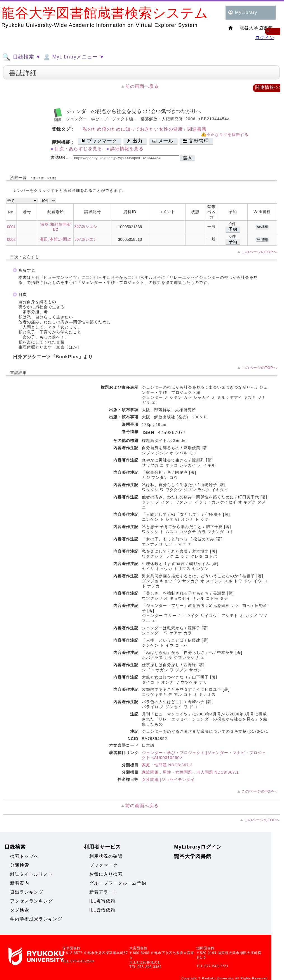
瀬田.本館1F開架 (56, 239)
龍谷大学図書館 (193, 856)
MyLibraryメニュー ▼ (73, 57)
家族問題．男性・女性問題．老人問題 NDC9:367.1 (190, 772)
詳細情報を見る (127, 149)
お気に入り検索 (106, 874)
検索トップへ (24, 856)
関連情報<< (268, 87)
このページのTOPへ (259, 252)
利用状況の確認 (106, 856)
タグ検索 (20, 910)
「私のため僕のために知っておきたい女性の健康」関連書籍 (142, 129)
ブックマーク (104, 865)
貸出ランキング (27, 892)
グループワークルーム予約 (118, 883)
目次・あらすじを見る (78, 149)
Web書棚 (262, 227)
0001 (11, 227)
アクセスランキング (31, 901)
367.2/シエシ (86, 227)
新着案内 (20, 883)
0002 (11, 239)
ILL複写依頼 (102, 901)
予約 (233, 229)
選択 (187, 158)
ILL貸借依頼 (102, 910)
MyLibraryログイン (198, 847)
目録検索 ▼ (22, 57)
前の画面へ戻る (142, 86)
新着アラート (104, 892)
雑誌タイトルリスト (31, 874)
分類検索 (20, 865)
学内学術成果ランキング (36, 919)
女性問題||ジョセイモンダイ (168, 779)
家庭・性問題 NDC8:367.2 (167, 765)
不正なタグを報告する (227, 135)
